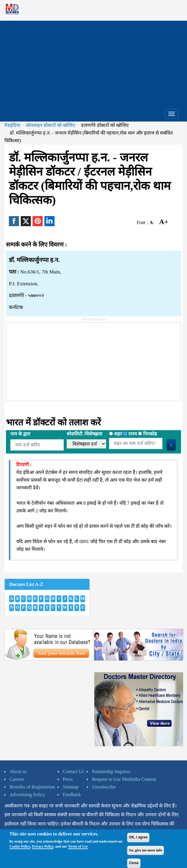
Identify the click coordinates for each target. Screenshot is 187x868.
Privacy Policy (43, 846)
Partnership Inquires (111, 771)
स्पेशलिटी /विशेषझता (84, 434)
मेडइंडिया (12, 125)
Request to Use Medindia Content (124, 779)
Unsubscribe (104, 787)
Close (134, 863)
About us (18, 771)
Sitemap (71, 787)
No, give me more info (146, 850)
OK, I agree (138, 837)
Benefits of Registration (32, 787)
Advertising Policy (27, 795)
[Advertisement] (93, 62)
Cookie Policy (20, 846)
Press (68, 779)
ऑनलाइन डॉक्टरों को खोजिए (50, 125)
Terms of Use (78, 846)
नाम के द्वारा (20, 434)
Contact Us (73, 771)
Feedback (72, 795)
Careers (17, 779)
